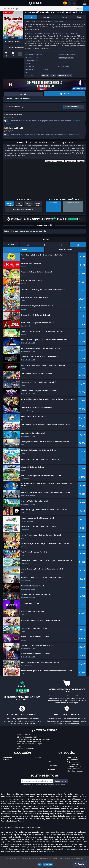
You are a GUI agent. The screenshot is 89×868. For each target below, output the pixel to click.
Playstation (52, 771)
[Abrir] (4, 3)
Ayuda (79, 864)
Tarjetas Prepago (73, 767)
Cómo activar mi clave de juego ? (29, 749)
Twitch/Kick (8, 763)
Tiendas (6, 765)
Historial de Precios (23, 99)
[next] (20, 38)
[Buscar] (86, 9)
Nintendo (51, 775)
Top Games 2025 (73, 774)
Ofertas (8, 99)
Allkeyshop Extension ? (25, 754)
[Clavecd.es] (36, 3)
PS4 (42, 69)
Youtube (38, 763)
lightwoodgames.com (66, 58)
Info (31, 17)
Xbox (50, 767)
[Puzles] (53, 76)
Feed (79, 17)
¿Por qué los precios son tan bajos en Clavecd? (35, 744)
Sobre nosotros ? (23, 740)
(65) (68, 224)
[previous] (5, 38)
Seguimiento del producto (23, 215)
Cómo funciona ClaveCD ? (27, 742)
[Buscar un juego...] (44, 9)
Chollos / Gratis (73, 769)
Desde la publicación (9, 210)
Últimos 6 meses (28, 210)
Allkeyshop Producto (75, 776)
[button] (85, 3)
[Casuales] (45, 76)
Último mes (38, 210)
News (64, 17)
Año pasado (19, 210)
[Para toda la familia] (65, 76)
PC (49, 763)
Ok (39, 865)
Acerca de (47, 17)
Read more (48, 865)
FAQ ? (19, 751)
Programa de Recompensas (72, 764)
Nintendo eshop (63, 66)
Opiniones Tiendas (74, 772)
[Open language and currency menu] (71, 3)
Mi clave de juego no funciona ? (29, 747)
